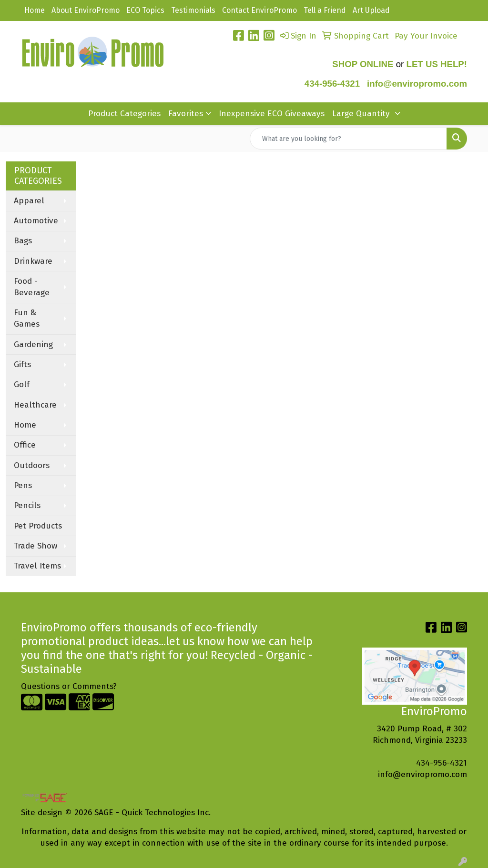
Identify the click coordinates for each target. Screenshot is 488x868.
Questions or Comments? (69, 686)
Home (35, 10)
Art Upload (371, 10)
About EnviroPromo (86, 10)
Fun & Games (27, 318)
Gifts (22, 364)
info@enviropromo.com (422, 774)
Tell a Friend (325, 10)
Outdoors (32, 465)
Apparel (29, 201)
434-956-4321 (332, 84)
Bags (23, 241)
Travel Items (37, 566)
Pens (23, 485)
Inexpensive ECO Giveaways (272, 114)
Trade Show (36, 546)
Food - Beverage (32, 287)
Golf (22, 384)
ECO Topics (145, 10)
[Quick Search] (348, 139)
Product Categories (124, 114)
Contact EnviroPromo (259, 10)
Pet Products (38, 526)
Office (25, 445)
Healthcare (35, 405)
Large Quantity (362, 114)
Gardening (33, 344)
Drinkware (33, 261)
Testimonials (193, 10)
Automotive (36, 221)
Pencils (27, 505)
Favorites (186, 114)
